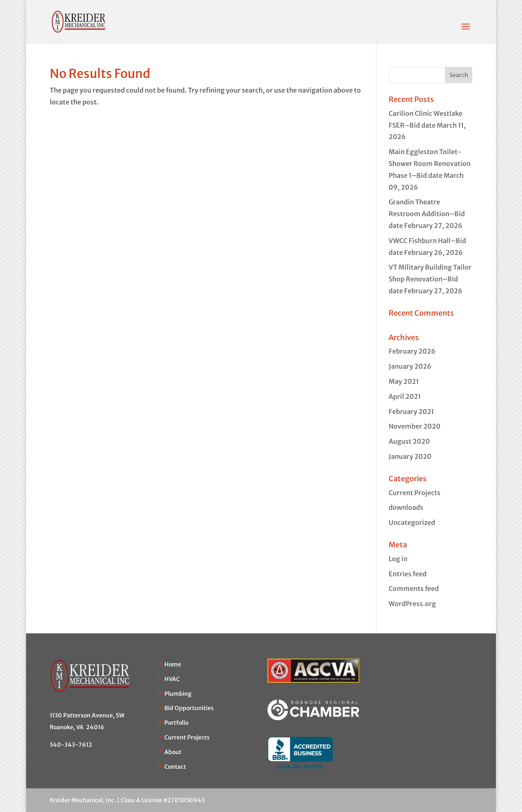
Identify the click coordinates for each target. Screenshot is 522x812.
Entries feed (408, 574)
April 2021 (405, 396)
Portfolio (176, 723)
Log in (398, 559)
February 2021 (411, 412)
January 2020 (410, 456)
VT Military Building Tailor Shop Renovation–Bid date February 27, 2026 (430, 279)
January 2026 (410, 366)
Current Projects (415, 493)
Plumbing (178, 694)
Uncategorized (412, 522)
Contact (175, 767)
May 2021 (404, 381)
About (173, 752)
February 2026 (412, 351)
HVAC (172, 679)
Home (173, 664)
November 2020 (415, 426)
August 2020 (409, 441)
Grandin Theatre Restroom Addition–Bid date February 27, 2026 (427, 214)
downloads (406, 507)
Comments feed (414, 589)
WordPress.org (412, 604)
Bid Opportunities (189, 708)
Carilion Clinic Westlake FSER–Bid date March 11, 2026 (427, 125)
